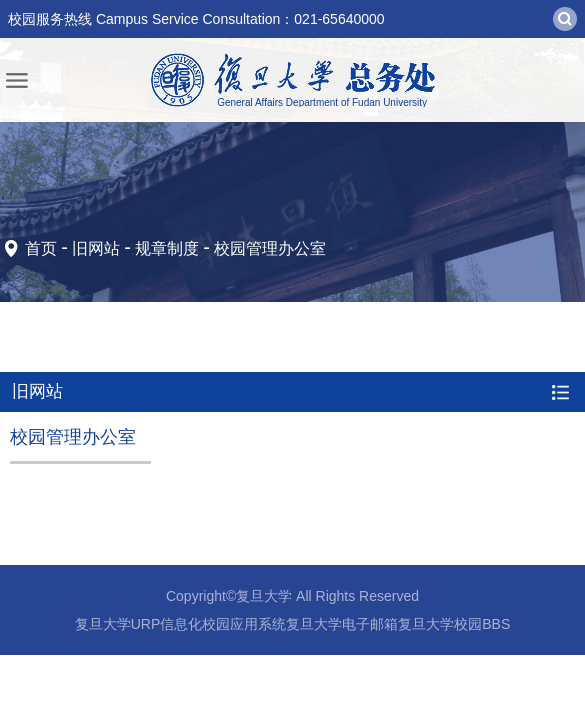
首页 (41, 248)
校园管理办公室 (270, 248)
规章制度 (167, 248)
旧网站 (96, 248)
